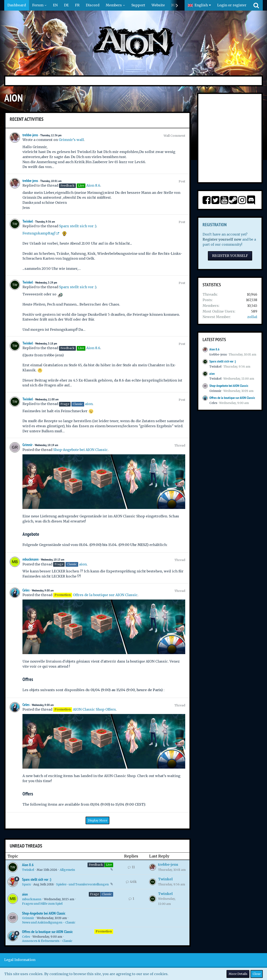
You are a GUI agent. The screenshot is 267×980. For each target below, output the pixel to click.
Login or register (232, 5)
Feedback (96, 865)
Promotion (104, 931)
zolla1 (252, 317)
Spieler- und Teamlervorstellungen (82, 884)
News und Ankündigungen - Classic (49, 922)
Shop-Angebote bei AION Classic (80, 450)
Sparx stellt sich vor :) (78, 226)
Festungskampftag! (39, 233)
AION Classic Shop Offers (94, 709)
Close (257, 974)
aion (89, 404)
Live (109, 865)
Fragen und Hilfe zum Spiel (42, 904)
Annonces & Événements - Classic (47, 941)
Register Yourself (230, 256)
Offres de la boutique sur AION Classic (105, 595)
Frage (95, 894)
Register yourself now (222, 239)
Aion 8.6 (93, 185)
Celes (26, 590)
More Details (238, 974)
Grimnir (27, 445)
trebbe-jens (30, 135)
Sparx (26, 884)
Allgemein (67, 870)
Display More (97, 820)
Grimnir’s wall (71, 140)
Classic (107, 894)
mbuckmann (31, 559)
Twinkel (28, 221)
